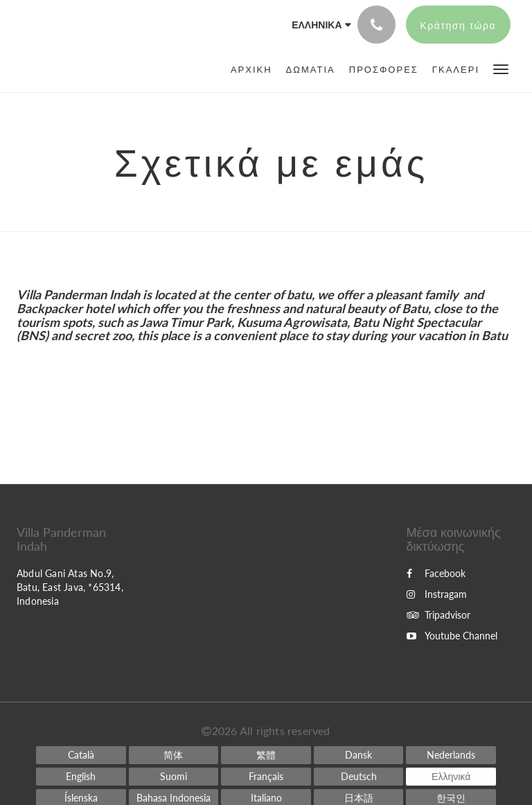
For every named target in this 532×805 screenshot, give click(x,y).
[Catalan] (81, 755)
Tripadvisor (438, 615)
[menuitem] (255, 69)
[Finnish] (174, 777)
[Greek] (451, 777)
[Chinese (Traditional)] (266, 755)
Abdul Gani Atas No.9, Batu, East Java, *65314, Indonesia (70, 587)
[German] (359, 777)
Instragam (437, 594)
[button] (501, 68)
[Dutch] (451, 755)
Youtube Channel (452, 636)
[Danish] (359, 755)
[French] (266, 777)
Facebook (436, 573)
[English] (81, 777)
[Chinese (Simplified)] (174, 755)
